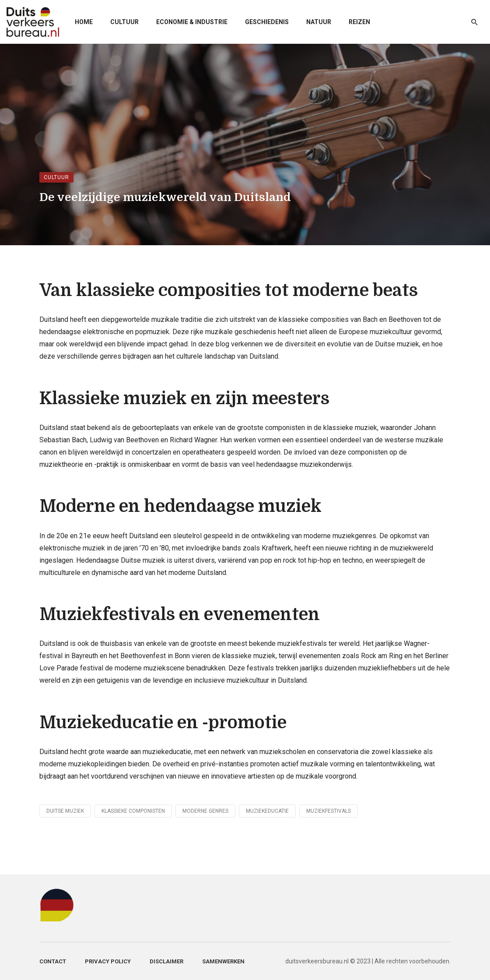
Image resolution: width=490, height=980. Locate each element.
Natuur (319, 22)
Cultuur (124, 22)
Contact (53, 961)
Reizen (359, 22)
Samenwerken (223, 961)
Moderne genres (205, 811)
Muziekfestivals (329, 811)
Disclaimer (166, 961)
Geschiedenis (267, 22)
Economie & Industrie (192, 22)
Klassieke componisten (133, 811)
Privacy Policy (108, 961)
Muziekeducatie (267, 811)
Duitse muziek (65, 811)
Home (84, 22)
